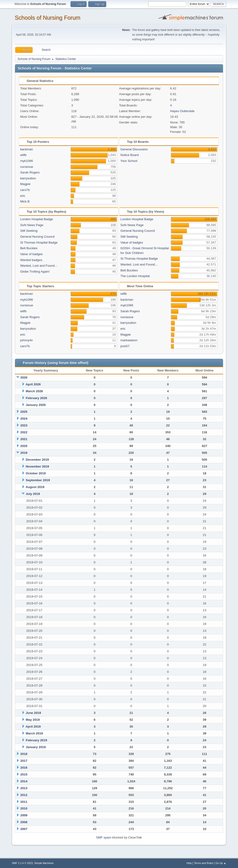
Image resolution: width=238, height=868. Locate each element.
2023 (24, 425)
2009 (24, 815)
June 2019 (33, 713)
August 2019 (35, 487)
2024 (24, 419)
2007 (24, 829)
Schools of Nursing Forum (47, 18)
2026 (24, 377)
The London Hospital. (135, 276)
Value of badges (31, 254)
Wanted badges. (32, 260)
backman (26, 149)
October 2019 (36, 473)
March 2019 (34, 733)
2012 (24, 795)
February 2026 (36, 398)
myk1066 (26, 161)
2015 (24, 774)
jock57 (125, 346)
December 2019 (37, 460)
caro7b (25, 190)
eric (23, 196)
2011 (24, 802)
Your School (129, 161)
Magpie (25, 184)
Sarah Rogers (30, 172)
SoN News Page (32, 225)
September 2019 (38, 480)
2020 (24, 446)
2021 (24, 439)
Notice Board (130, 155)
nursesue (27, 167)
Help (189, 863)
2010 (24, 808)
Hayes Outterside (182, 111)
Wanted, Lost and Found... (39, 266)
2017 (24, 761)
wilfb (23, 155)
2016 (24, 768)
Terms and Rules (204, 863)
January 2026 (36, 405)
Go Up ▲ (221, 863)
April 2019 (33, 727)
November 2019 (37, 466)
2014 (24, 781)
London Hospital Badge (37, 219)
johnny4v (26, 340)
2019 (24, 453)
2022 (24, 432)
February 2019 (36, 740)
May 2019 (33, 720)
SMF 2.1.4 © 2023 (22, 863)
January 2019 (36, 747)
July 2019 (33, 494)
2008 (24, 822)
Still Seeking (29, 231)
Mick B (25, 201)
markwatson (129, 340)
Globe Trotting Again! (35, 272)
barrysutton (28, 178)
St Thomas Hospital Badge (39, 242)
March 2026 (34, 391)
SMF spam (104, 837)
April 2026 (33, 384)
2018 (24, 754)
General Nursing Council (37, 237)
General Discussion (134, 149)
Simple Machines (44, 863)
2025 (24, 412)
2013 (24, 788)
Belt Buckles (29, 248)
